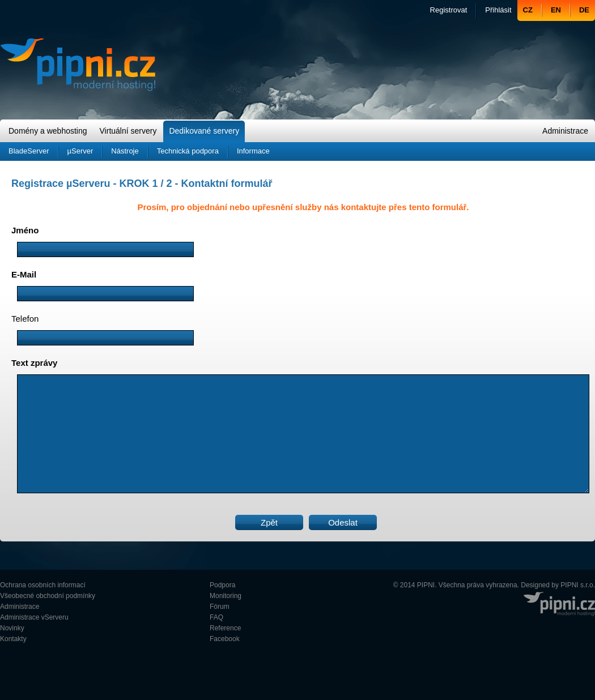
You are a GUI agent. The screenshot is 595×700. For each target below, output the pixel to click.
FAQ (216, 617)
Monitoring (226, 596)
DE (584, 10)
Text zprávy (34, 363)
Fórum (220, 607)
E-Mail (24, 274)
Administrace (565, 131)
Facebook (225, 639)
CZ (528, 10)
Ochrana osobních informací (43, 585)
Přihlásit (498, 10)
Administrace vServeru (34, 617)
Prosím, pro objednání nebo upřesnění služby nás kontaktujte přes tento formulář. (303, 207)
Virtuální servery (128, 131)
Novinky (12, 628)
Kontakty (13, 639)
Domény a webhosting (48, 131)
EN (556, 10)
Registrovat (449, 10)
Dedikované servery (204, 131)
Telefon (25, 319)
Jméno (25, 230)
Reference (225, 628)
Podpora (222, 585)
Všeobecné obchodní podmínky (48, 596)
